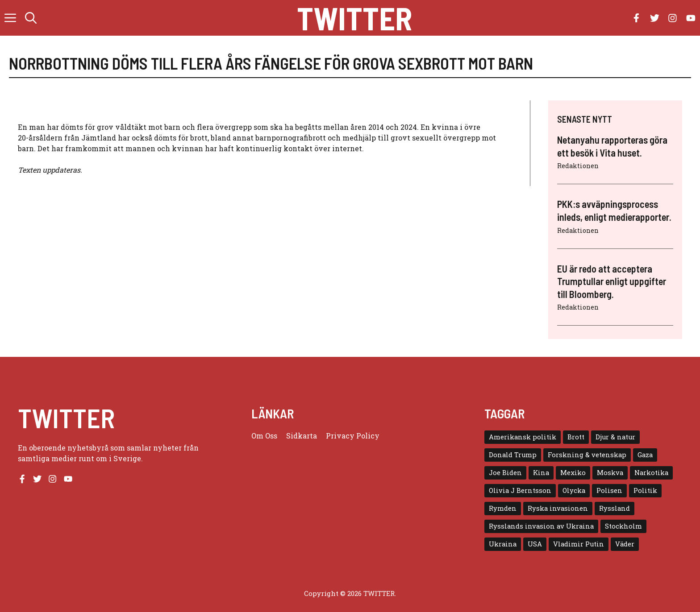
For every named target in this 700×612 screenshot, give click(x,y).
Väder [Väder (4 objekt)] (625, 544)
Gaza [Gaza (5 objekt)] (645, 455)
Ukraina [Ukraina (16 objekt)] (503, 544)
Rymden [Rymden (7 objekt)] (503, 508)
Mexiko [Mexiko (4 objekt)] (573, 473)
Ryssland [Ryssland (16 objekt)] (615, 508)
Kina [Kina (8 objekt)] (541, 473)
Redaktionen (578, 166)
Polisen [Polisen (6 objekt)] (609, 490)
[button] (31, 18)
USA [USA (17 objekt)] (535, 544)
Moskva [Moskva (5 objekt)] (610, 473)
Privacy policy (353, 436)
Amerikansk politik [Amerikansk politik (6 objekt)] (523, 437)
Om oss (264, 436)
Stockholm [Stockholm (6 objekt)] (623, 526)
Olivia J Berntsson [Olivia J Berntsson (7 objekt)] (520, 490)
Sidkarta (302, 436)
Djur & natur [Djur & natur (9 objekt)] (615, 437)
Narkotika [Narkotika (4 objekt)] (651, 473)
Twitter (354, 18)
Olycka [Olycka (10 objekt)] (574, 490)
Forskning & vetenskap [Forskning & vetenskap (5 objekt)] (587, 455)
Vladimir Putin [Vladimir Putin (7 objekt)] (579, 544)
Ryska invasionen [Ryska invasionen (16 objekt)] (558, 508)
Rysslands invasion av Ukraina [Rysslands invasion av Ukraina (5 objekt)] (541, 526)
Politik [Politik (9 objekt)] (645, 490)
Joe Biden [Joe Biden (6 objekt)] (505, 473)
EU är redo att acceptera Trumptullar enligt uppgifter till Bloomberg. (612, 281)
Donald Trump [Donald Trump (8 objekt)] (513, 455)
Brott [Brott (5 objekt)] (576, 437)
